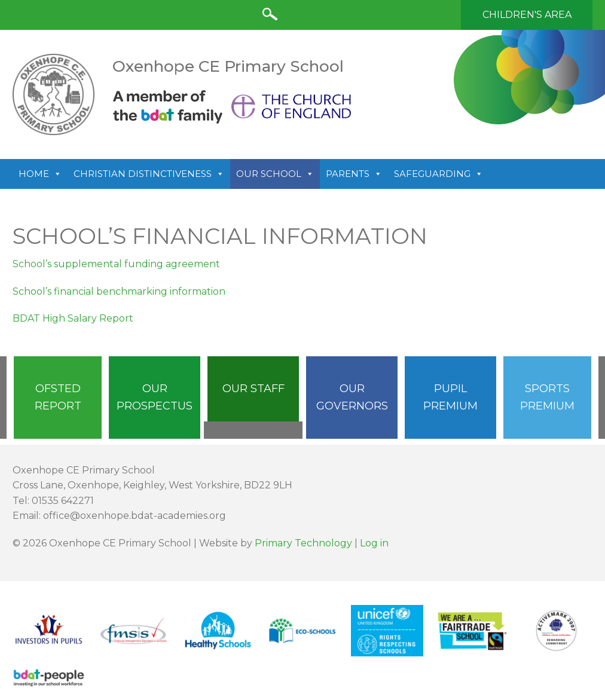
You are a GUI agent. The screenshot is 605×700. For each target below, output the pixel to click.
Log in (374, 543)
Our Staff (253, 389)
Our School (275, 174)
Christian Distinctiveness (149, 174)
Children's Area (527, 15)
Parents (354, 174)
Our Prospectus (155, 397)
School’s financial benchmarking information (119, 291)
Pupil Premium (450, 397)
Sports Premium (547, 397)
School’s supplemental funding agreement (116, 264)
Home (40, 174)
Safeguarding (439, 174)
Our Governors (352, 397)
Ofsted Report (58, 397)
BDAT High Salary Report (73, 318)
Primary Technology (303, 543)
